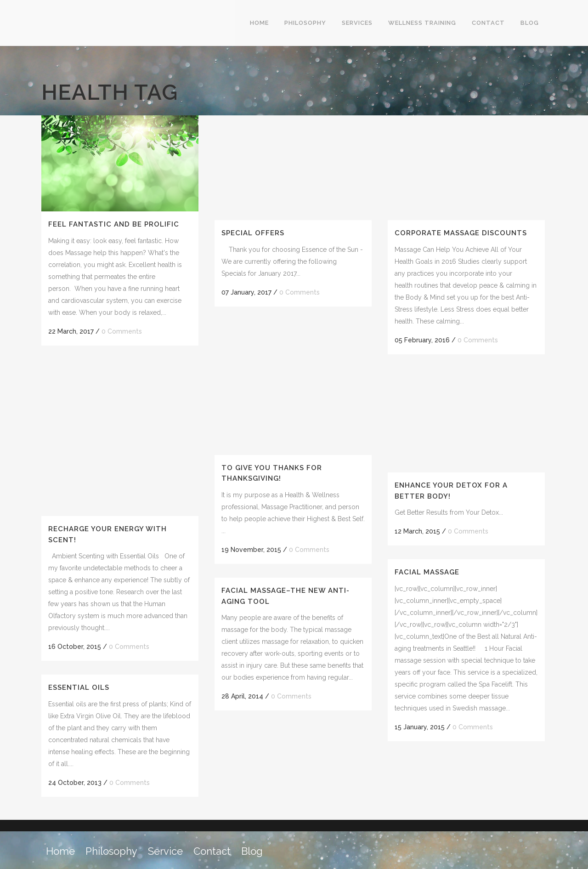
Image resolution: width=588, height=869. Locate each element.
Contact (212, 851)
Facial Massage (427, 572)
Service (165, 851)
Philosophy (111, 851)
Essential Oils (79, 687)
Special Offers (253, 233)
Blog (252, 851)
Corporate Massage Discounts (461, 233)
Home (60, 851)
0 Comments (122, 331)
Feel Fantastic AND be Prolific (114, 224)
